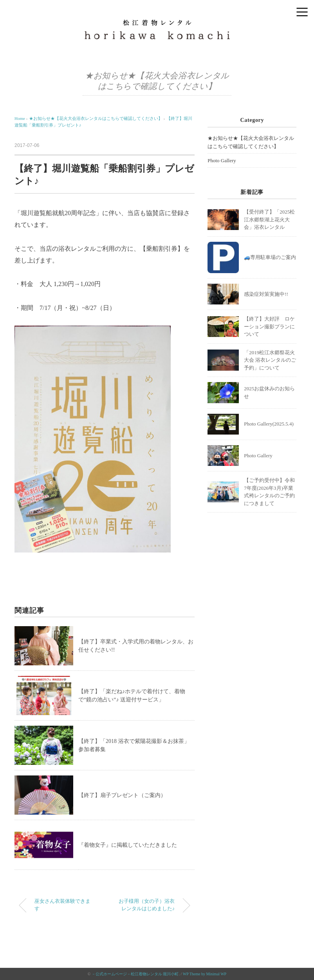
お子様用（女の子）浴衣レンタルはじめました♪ (147, 905)
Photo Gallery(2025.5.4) (269, 424)
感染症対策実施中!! (266, 294)
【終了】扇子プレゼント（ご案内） (122, 795)
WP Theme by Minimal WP (205, 974)
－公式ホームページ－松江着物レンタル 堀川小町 (135, 974)
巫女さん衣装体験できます (62, 905)
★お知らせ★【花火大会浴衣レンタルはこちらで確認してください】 (251, 142)
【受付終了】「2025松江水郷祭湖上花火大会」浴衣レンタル (269, 219)
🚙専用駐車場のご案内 (270, 257)
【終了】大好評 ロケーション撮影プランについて (269, 326)
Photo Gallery (222, 160)
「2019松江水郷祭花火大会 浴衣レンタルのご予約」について (270, 360)
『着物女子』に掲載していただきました (128, 845)
